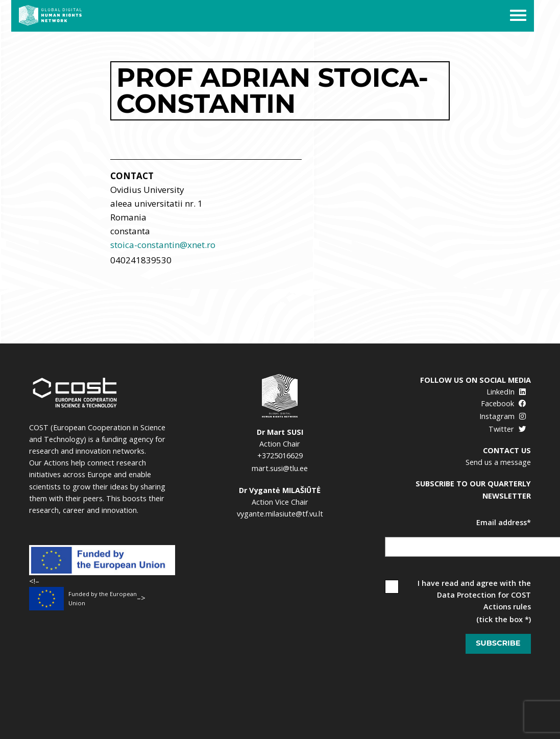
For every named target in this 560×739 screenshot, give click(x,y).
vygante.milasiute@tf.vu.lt (280, 514)
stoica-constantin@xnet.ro (163, 245)
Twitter (507, 429)
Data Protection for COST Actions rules (484, 601)
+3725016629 (280, 455)
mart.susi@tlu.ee (280, 468)
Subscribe (498, 643)
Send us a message (498, 462)
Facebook (503, 403)
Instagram (503, 416)
